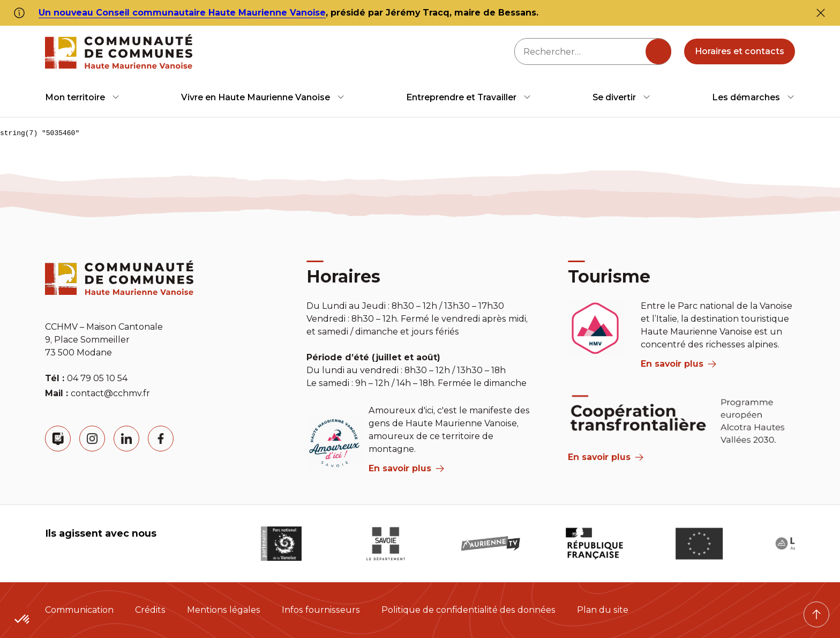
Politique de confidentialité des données (468, 610)
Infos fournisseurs (321, 610)
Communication (79, 610)
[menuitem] (82, 97)
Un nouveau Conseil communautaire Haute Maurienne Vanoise (182, 13)
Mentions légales (224, 610)
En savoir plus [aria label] (406, 468)
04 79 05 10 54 (97, 378)
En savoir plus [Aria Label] (606, 457)
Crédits (150, 610)
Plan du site (603, 610)
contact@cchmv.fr (110, 393)
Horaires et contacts (740, 51)
